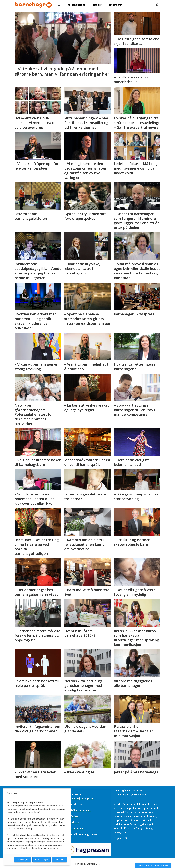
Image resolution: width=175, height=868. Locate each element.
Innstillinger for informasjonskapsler (153, 865)
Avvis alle (59, 860)
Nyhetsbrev (116, 5)
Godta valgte (41, 860)
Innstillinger (23, 860)
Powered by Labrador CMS (87, 864)
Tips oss (97, 5)
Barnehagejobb (76, 5)
